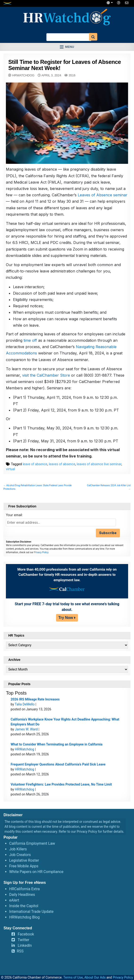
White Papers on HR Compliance (36, 872)
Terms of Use (73, 977)
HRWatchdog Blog (24, 917)
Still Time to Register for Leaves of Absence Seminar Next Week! (65, 65)
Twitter (23, 940)
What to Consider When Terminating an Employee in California (57, 744)
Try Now (66, 618)
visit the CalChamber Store (46, 375)
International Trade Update (31, 912)
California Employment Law (32, 843)
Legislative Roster (24, 860)
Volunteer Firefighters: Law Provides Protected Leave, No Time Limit (61, 784)
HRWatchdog (23, 75)
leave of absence (35, 464)
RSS (20, 951)
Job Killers (18, 849)
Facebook (26, 934)
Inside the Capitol (24, 906)
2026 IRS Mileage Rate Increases (35, 699)
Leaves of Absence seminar (103, 195)
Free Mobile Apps (24, 866)
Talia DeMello (25, 704)
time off (30, 340)
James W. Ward (26, 729)
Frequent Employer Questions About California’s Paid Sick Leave (58, 764)
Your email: (14, 515)
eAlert (14, 900)
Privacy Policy (41, 552)
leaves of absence (62, 464)
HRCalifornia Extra (24, 889)
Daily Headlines (22, 895)
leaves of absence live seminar (99, 464)
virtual (10, 469)
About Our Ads (95, 977)
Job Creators (20, 855)
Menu (69, 47)
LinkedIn (25, 945)
